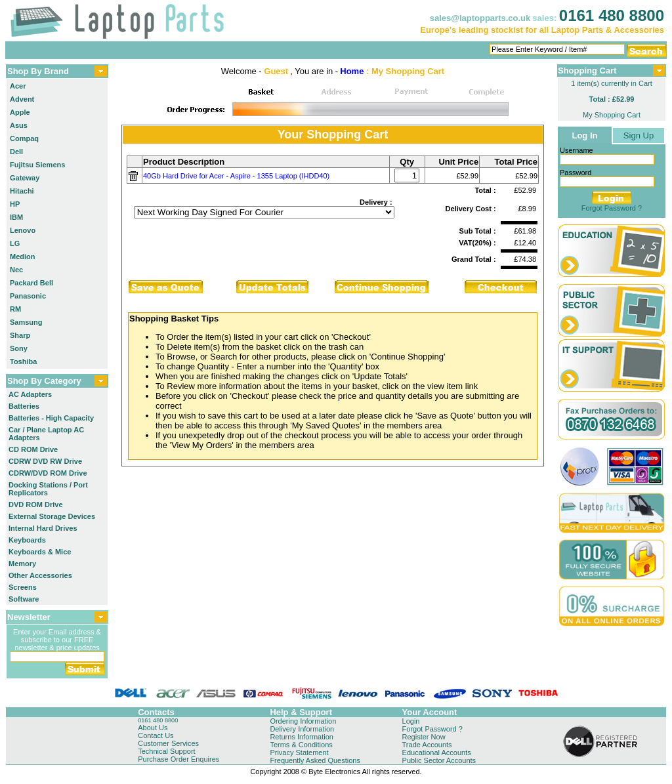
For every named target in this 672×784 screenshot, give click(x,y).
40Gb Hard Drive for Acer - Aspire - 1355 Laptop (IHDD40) (236, 176)
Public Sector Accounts (439, 760)
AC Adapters (30, 394)
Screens (23, 587)
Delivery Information (302, 729)
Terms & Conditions (301, 745)
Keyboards (27, 540)
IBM (16, 217)
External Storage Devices (52, 516)
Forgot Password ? (612, 208)
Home (352, 71)
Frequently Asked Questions (315, 760)
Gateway (25, 178)
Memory (22, 564)
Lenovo (23, 230)
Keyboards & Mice (40, 552)
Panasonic (28, 296)
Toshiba (23, 361)
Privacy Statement (299, 753)
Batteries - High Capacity (51, 418)
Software (24, 599)
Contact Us (156, 735)
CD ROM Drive (33, 449)
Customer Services (168, 743)
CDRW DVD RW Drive (45, 461)
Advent (22, 99)
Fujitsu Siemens (37, 165)
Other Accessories (40, 575)
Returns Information (302, 737)
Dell (16, 152)
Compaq (24, 138)
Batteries (24, 406)
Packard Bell (31, 283)
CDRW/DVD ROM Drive (48, 473)
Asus (19, 125)
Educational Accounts (437, 753)
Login (411, 721)
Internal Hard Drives (43, 528)
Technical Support (166, 751)
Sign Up (639, 135)
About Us (153, 728)
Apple (20, 112)
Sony (19, 348)
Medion (23, 257)
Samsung (26, 322)
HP (15, 204)
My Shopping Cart (612, 115)
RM (15, 309)
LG (15, 243)
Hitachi (22, 191)
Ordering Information (303, 721)
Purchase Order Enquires (178, 759)
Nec (16, 270)
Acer (18, 86)
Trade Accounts (427, 745)
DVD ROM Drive (36, 505)
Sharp (20, 335)
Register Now (424, 737)
